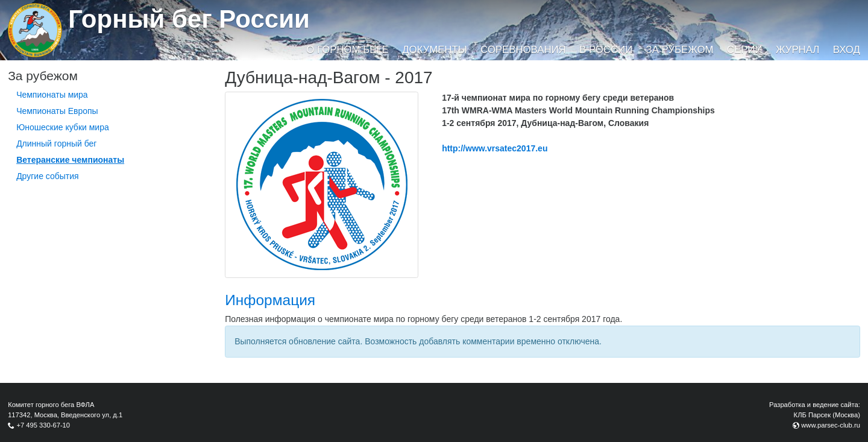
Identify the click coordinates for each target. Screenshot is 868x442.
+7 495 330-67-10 (43, 425)
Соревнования (523, 50)
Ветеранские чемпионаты (70, 160)
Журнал (797, 50)
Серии (745, 50)
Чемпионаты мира (52, 95)
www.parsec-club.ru (831, 425)
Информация (270, 300)
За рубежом (680, 50)
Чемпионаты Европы (57, 111)
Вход (847, 50)
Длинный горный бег (56, 144)
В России (606, 50)
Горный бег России (189, 19)
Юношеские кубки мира (63, 127)
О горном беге (347, 50)
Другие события (48, 176)
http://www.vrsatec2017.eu (495, 148)
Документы (434, 50)
